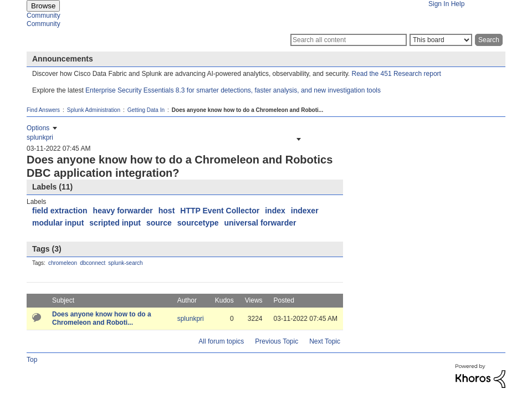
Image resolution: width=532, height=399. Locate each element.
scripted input (115, 223)
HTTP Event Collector (220, 211)
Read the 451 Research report (397, 74)
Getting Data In (146, 110)
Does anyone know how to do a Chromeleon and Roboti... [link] (247, 110)
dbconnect (93, 263)
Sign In (439, 4)
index (275, 211)
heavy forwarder (123, 211)
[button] (298, 139)
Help (458, 4)
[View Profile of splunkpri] (40, 137)
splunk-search (125, 263)
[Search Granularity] (441, 40)
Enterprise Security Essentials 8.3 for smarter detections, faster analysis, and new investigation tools (233, 90)
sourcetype (198, 223)
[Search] (349, 40)
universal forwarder (260, 223)
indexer (305, 211)
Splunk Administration (94, 110)
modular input (58, 223)
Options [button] (38, 128)
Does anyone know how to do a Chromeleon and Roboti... (102, 318)
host (167, 211)
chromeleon (63, 263)
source (159, 223)
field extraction (60, 211)
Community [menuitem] (44, 16)
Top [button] (32, 360)
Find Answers (43, 110)
